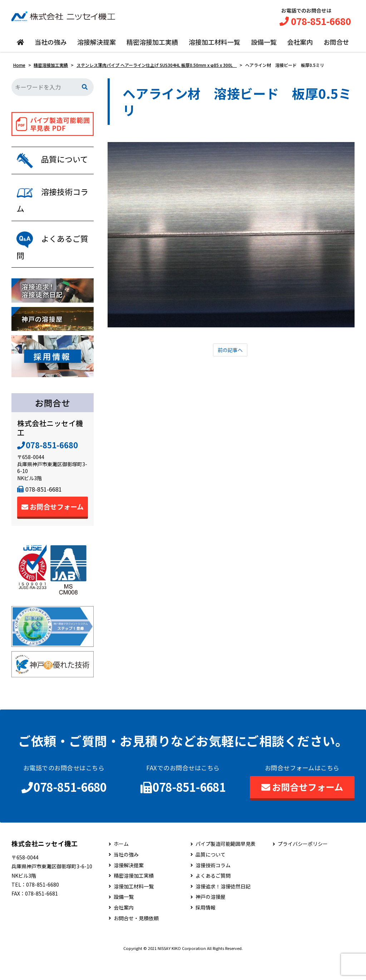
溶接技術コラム (213, 888)
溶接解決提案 (97, 45)
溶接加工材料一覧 (214, 45)
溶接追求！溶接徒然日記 (223, 909)
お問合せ (336, 45)
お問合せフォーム (53, 529)
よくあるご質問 (213, 898)
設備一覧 (264, 45)
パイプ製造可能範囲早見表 (226, 866)
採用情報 (206, 930)
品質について (211, 877)
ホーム (121, 866)
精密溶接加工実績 (152, 45)
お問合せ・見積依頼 (136, 940)
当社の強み (51, 45)
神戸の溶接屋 (211, 919)
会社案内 (300, 45)
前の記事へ (230, 354)
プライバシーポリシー (303, 866)
